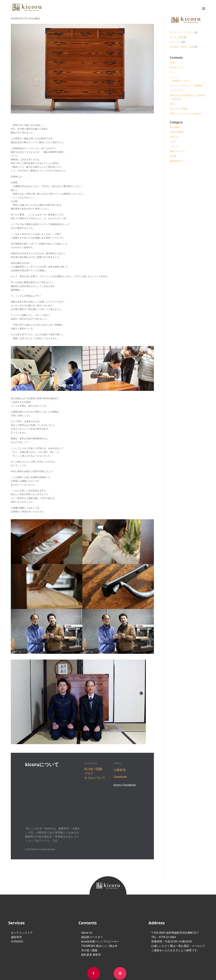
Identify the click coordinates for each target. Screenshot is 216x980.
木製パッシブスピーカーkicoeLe (186, 114)
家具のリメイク (177, 151)
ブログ (89, 773)
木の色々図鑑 (93, 769)
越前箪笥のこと (177, 161)
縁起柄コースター (181, 81)
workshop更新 (177, 132)
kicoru (173, 63)
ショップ (174, 77)
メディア (174, 146)
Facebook (120, 777)
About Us (87, 880)
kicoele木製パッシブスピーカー (100, 889)
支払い (173, 104)
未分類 (173, 156)
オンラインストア (22, 880)
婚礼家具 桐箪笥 (91, 902)
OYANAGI (17, 889)
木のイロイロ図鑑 (179, 109)
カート (173, 72)
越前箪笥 (16, 884)
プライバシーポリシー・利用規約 (186, 86)
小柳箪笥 (120, 770)
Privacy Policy (120, 941)
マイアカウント (177, 90)
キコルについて (95, 778)
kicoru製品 (35, 18)
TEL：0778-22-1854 (163, 884)
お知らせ (174, 137)
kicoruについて (177, 67)
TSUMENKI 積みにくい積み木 (99, 893)
